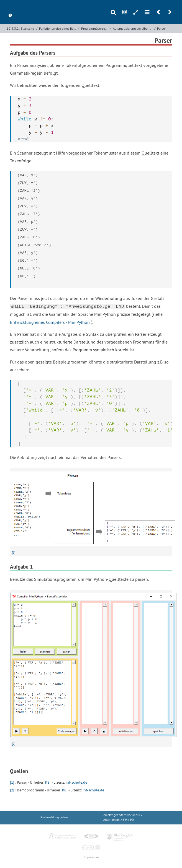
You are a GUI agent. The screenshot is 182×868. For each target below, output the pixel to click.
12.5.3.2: (13, 28)
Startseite (27, 28)
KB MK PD (127, 820)
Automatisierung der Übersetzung (133, 28)
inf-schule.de (76, 782)
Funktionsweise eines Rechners (58, 28)
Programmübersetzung (95, 28)
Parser (162, 28)
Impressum (91, 857)
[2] (14, 744)
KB (47, 782)
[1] (14, 552)
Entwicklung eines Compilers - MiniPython (50, 322)
